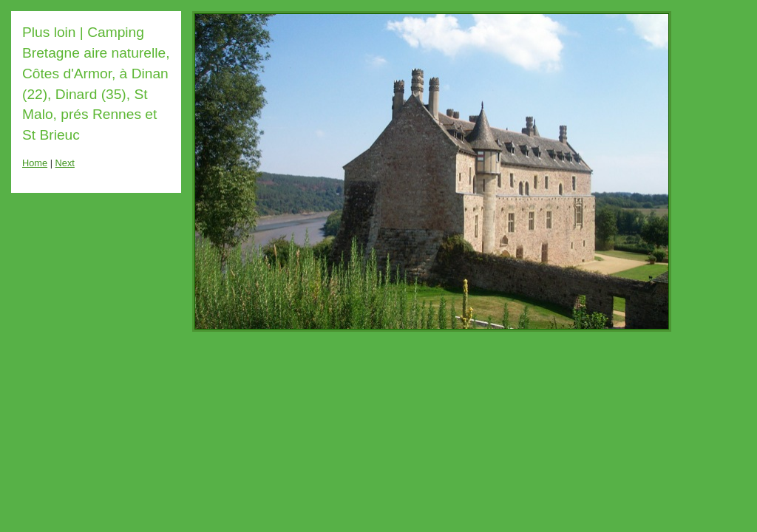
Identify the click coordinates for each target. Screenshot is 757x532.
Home (35, 163)
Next (65, 163)
